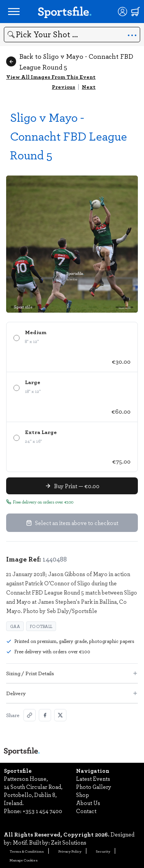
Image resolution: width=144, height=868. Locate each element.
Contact (86, 811)
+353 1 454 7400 (42, 811)
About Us (88, 803)
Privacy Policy (70, 851)
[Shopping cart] (136, 12)
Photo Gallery (94, 787)
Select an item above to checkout (72, 523)
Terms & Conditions (27, 851)
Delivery (72, 693)
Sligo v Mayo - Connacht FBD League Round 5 (69, 136)
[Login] (122, 12)
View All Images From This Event (51, 77)
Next (89, 87)
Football (41, 626)
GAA (15, 626)
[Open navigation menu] (14, 12)
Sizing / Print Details (72, 673)
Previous (64, 87)
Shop (83, 795)
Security (103, 851)
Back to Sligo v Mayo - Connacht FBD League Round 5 (70, 61)
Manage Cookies (24, 860)
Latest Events (93, 779)
